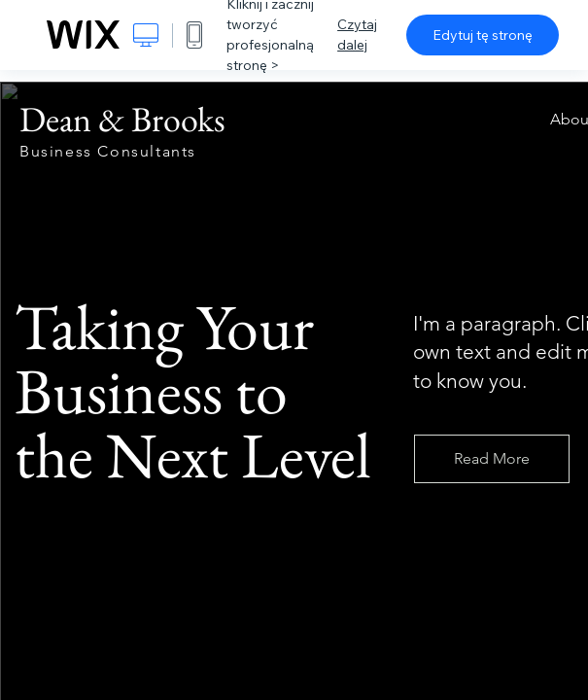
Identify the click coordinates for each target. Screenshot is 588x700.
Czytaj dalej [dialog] (357, 35)
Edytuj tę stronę (483, 35)
